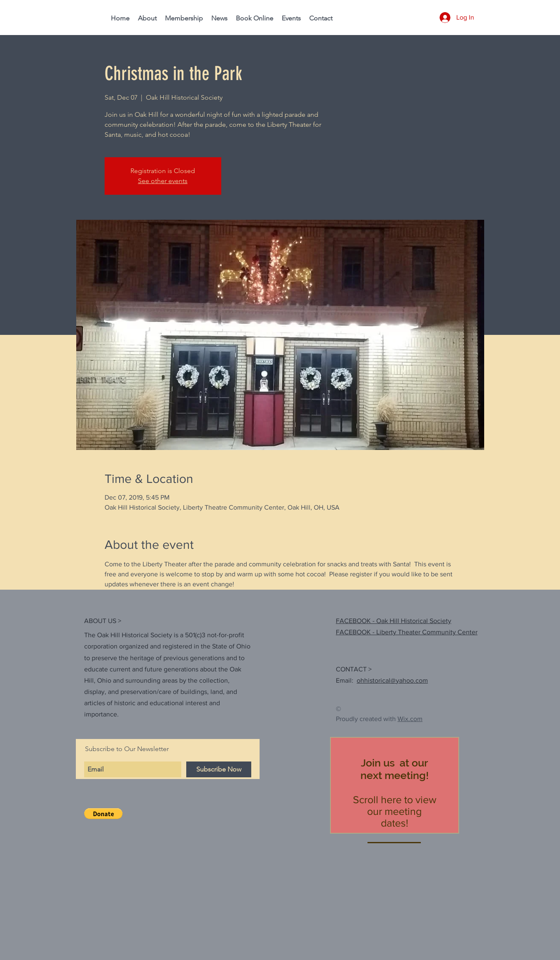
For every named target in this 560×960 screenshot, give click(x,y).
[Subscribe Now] (219, 769)
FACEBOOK (353, 632)
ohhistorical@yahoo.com (392, 680)
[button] (103, 814)
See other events (163, 181)
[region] (395, 785)
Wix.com (410, 719)
